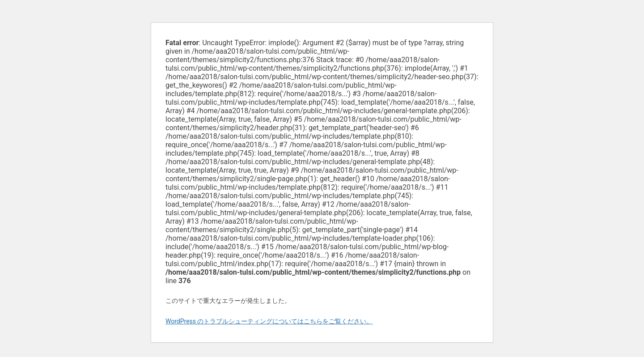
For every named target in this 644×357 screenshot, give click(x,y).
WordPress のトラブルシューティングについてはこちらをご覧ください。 (269, 321)
